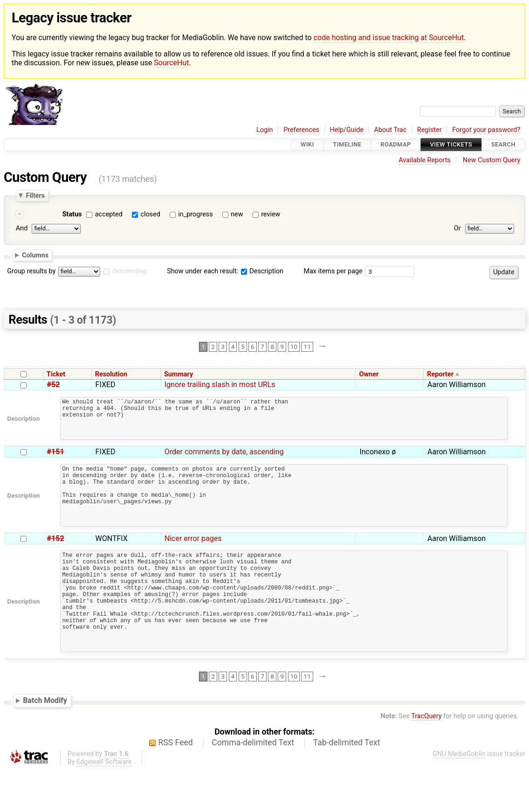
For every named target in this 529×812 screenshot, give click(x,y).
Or (457, 229)
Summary (179, 374)
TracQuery (426, 758)
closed (150, 214)
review (271, 214)
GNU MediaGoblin (459, 796)
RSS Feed (176, 784)
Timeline (347, 145)
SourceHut (171, 63)
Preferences (301, 130)
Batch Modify (45, 742)
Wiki (307, 145)
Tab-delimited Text (347, 784)
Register (429, 130)
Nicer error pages (193, 559)
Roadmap (396, 145)
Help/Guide (347, 130)
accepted (109, 214)
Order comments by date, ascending (224, 460)
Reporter (440, 374)
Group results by (31, 271)
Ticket (56, 374)
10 (294, 347)
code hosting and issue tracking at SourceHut (389, 38)
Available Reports (425, 160)
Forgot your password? (486, 130)
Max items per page (333, 271)
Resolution (111, 374)
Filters (35, 195)
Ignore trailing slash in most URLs (220, 385)
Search (503, 145)
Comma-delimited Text (253, 784)
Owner (369, 374)
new (237, 214)
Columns (35, 255)
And (22, 229)
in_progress (195, 214)
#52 (54, 385)
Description (262, 271)
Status (72, 214)
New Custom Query (491, 160)
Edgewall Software (104, 804)
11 (307, 347)
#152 (56, 559)
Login (265, 130)
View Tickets (451, 145)
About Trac (391, 130)
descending (130, 271)
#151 (56, 460)
